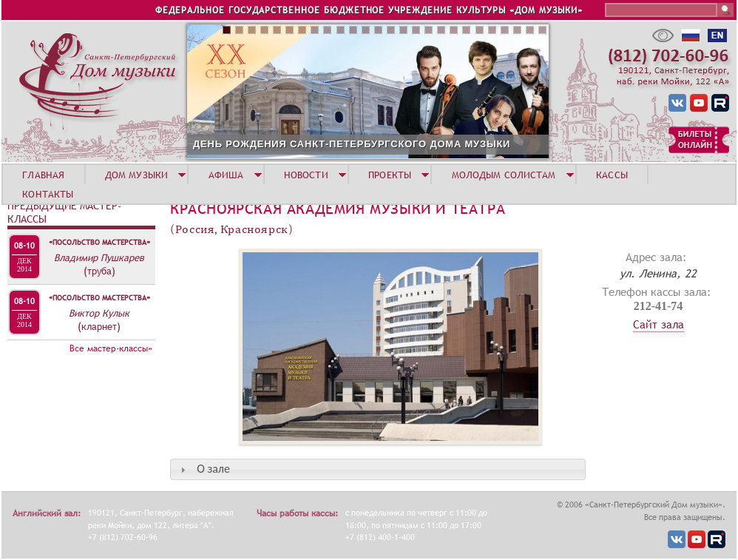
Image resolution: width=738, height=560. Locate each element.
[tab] (378, 469)
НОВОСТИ (306, 175)
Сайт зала (659, 324)
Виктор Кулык (99, 313)
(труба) (99, 271)
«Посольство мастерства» (99, 242)
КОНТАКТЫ (48, 194)
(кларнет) (99, 326)
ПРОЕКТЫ (390, 175)
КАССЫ (612, 175)
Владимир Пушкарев (99, 257)
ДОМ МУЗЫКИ (136, 175)
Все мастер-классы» (111, 348)
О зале (213, 469)
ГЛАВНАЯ (43, 175)
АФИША (226, 175)
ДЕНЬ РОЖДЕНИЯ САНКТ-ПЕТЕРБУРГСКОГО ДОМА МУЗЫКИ (352, 144)
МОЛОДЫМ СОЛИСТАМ (504, 175)
